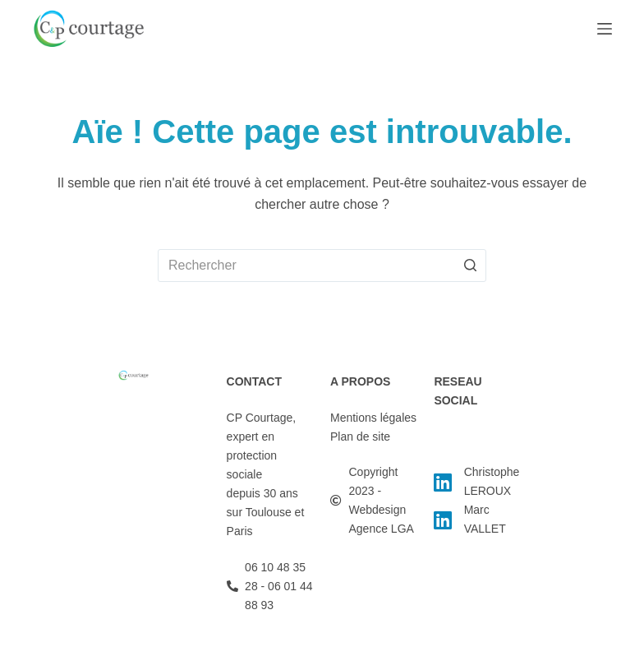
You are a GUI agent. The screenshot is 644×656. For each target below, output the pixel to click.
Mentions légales (373, 418)
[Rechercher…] (322, 266)
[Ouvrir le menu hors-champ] (605, 29)
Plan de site (360, 437)
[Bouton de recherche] (470, 266)
